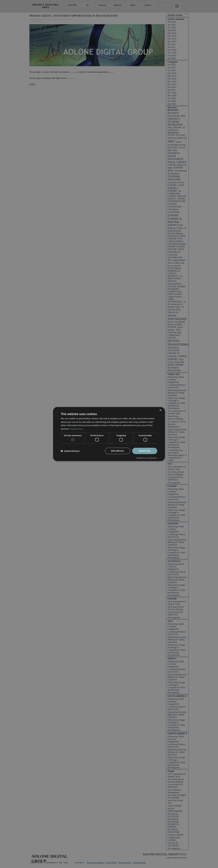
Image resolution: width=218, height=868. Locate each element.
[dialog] (109, 434)
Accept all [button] (145, 451)
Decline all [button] (118, 451)
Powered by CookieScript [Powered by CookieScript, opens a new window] (147, 458)
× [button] (160, 410)
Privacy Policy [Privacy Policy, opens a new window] (76, 429)
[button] (70, 451)
